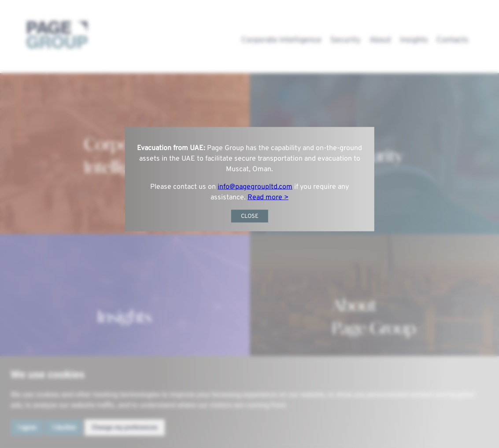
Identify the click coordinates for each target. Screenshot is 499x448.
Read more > (268, 198)
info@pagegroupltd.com (255, 187)
